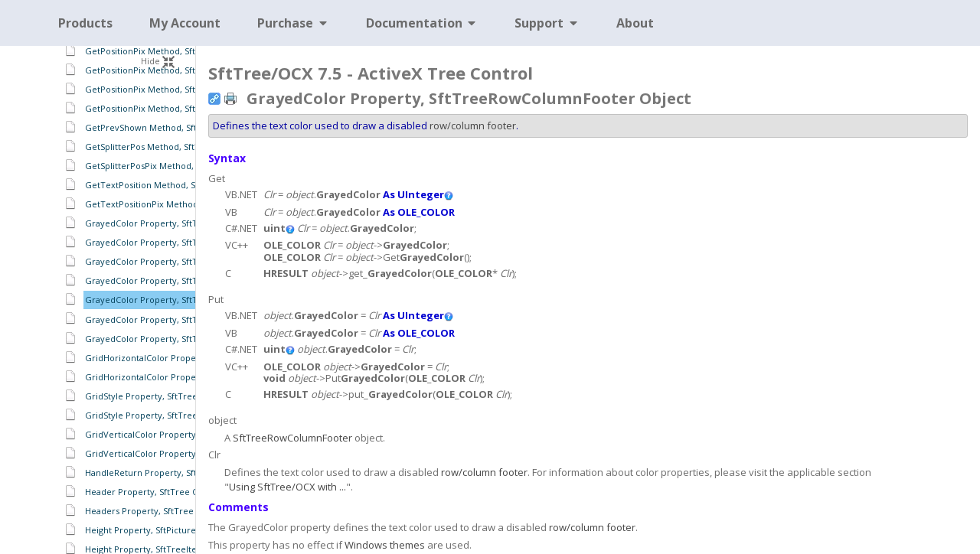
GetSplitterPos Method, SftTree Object (165, 147)
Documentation (422, 23)
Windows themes (385, 545)
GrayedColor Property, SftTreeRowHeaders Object (189, 339)
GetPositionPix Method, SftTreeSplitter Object (180, 108)
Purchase (293, 23)
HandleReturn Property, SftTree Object (166, 473)
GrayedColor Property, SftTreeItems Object (175, 280)
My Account (185, 23)
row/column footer (473, 125)
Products (85, 23)
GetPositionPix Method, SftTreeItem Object (175, 89)
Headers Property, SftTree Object (154, 511)
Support (547, 23)
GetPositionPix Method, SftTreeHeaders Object (182, 70)
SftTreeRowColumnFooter (292, 438)
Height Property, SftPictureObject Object (169, 530)
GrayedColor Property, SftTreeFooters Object (179, 242)
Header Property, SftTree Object (152, 492)
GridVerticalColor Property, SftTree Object (173, 434)
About (635, 23)
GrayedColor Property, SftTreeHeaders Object (181, 261)
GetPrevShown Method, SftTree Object (166, 127)
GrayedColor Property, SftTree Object (163, 223)
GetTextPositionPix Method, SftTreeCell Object (182, 204)
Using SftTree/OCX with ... (287, 487)
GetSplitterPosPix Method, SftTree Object (171, 166)
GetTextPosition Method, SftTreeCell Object (176, 185)
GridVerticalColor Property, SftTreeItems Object (185, 453)
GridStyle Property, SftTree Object (156, 396)
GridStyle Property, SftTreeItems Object (168, 415)
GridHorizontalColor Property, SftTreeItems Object (190, 377)
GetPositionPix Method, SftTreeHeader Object (180, 51)
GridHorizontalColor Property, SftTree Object (179, 358)
